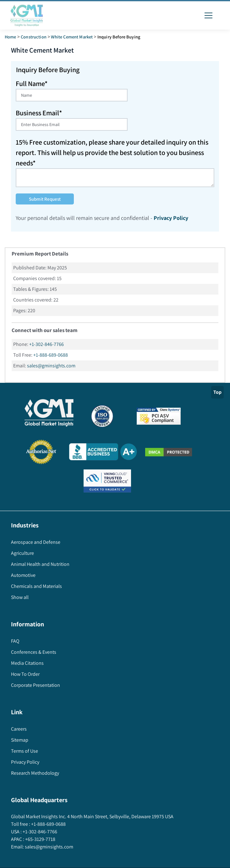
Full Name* (32, 83)
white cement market (72, 37)
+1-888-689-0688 (51, 355)
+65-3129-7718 (40, 839)
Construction (34, 37)
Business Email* (39, 113)
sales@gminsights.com (51, 366)
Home (11, 37)
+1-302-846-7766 (47, 344)
